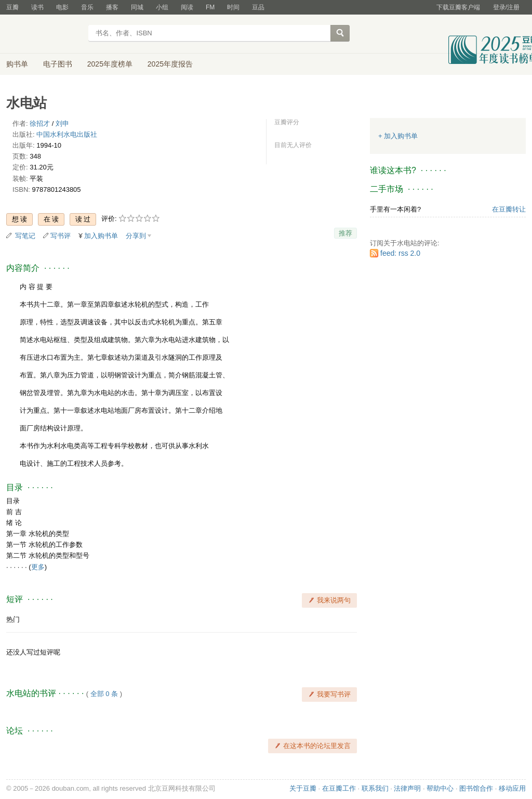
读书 (37, 7)
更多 (38, 567)
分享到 (136, 236)
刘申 (62, 123)
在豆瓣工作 (339, 788)
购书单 (17, 64)
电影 (62, 7)
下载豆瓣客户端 (458, 7)
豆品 (258, 7)
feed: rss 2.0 (400, 253)
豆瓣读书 (44, 34)
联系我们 (375, 788)
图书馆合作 (476, 788)
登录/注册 (506, 7)
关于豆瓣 (303, 788)
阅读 (187, 7)
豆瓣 (12, 7)
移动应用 (512, 788)
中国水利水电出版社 (67, 134)
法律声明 (407, 788)
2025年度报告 (170, 64)
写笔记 (25, 236)
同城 (137, 7)
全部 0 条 (104, 694)
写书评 (61, 236)
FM (210, 7)
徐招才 (40, 123)
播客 (112, 7)
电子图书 (58, 64)
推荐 (345, 233)
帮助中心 (440, 788)
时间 (233, 7)
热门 (13, 619)
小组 (162, 7)
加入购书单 (101, 236)
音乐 (87, 7)
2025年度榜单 (110, 64)
